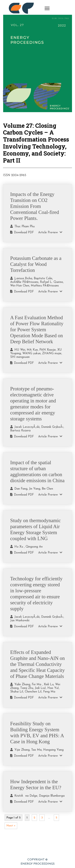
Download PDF (22, 233)
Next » (11, 826)
